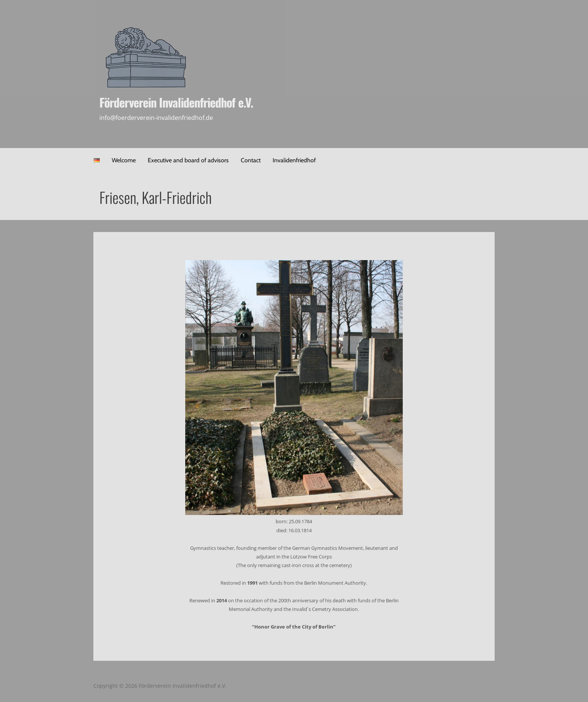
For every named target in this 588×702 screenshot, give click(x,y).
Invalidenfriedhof (294, 160)
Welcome (124, 160)
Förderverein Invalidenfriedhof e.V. (176, 102)
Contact (251, 160)
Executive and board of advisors (188, 160)
